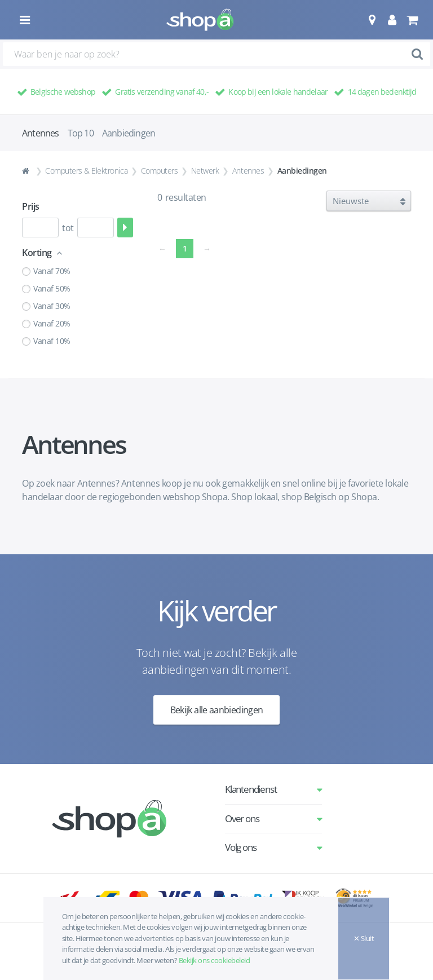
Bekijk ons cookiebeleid (215, 960)
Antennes (248, 171)
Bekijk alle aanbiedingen (217, 710)
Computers (160, 171)
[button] (372, 20)
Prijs (31, 206)
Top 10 (81, 133)
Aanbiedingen (129, 133)
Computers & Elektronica (86, 171)
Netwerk (205, 171)
